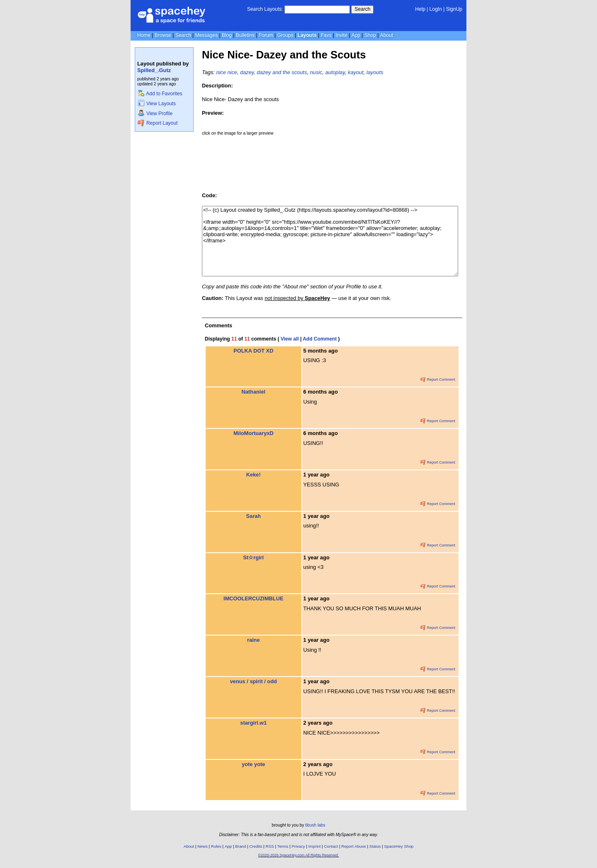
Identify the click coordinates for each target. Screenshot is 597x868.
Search (362, 9)
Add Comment (320, 339)
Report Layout (158, 123)
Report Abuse (353, 846)
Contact (331, 846)
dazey (247, 72)
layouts (375, 72)
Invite (341, 35)
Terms (283, 846)
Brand (240, 846)
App (356, 35)
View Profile (155, 114)
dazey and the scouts (282, 72)
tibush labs (315, 825)
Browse (163, 35)
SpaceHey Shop (399, 846)
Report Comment (438, 380)
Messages (206, 35)
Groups (285, 35)
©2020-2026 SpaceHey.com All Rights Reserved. (298, 855)
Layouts (307, 35)
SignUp (454, 9)
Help (420, 9)
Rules (216, 846)
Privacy (298, 846)
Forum (266, 35)
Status (375, 846)
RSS (270, 846)
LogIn (436, 9)
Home (144, 35)
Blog (227, 35)
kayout (356, 72)
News (203, 846)
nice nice (227, 72)
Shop (370, 35)
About (387, 35)
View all (290, 339)
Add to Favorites (160, 94)
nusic (316, 72)
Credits (256, 846)
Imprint (315, 846)
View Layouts (157, 104)
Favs (326, 35)
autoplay (335, 72)
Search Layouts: (265, 9)
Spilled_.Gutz (154, 70)
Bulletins (245, 35)
